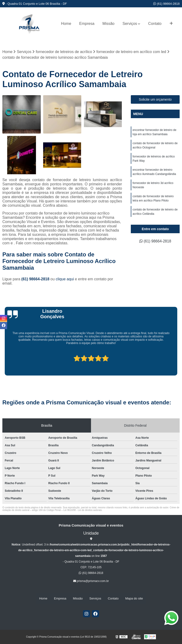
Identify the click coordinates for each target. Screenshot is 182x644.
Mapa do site (134, 598)
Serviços (130, 24)
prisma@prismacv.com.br (91, 581)
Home (66, 24)
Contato (155, 24)
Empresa (87, 24)
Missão (108, 24)
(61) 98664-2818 (166, 4)
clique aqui (65, 279)
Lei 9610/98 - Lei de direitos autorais (82, 510)
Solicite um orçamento (155, 100)
